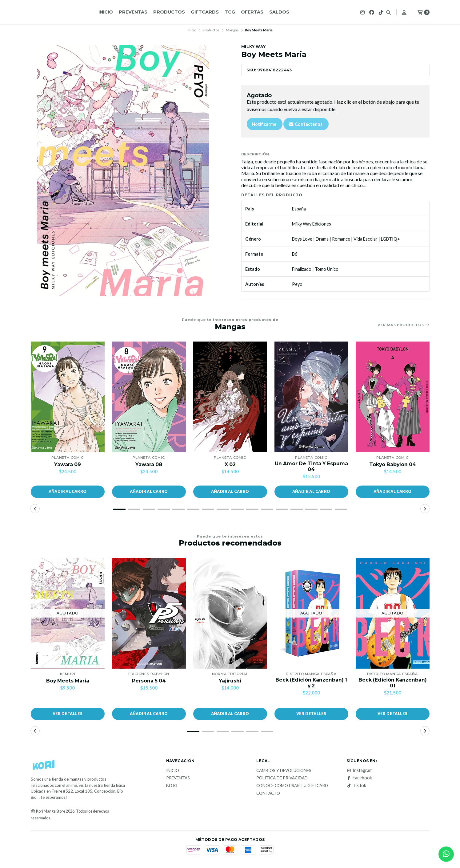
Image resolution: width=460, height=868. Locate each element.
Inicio (106, 12)
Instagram (360, 770)
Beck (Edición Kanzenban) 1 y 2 (311, 683)
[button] (68, 492)
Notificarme (264, 124)
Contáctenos (305, 124)
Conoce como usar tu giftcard (292, 786)
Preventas (133, 12)
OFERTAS (252, 12)
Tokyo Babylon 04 (393, 464)
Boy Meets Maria (68, 681)
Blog (172, 786)
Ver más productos (404, 325)
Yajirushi (230, 681)
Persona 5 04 (149, 681)
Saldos (279, 12)
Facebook (359, 778)
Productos (169, 12)
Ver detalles (68, 714)
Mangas (232, 30)
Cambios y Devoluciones (284, 771)
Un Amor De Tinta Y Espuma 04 (311, 466)
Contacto (268, 794)
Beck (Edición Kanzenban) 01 (393, 683)
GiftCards (205, 12)
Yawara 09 (68, 464)
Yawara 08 (149, 464)
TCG (230, 12)
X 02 (230, 464)
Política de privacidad (282, 778)
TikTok (356, 786)
